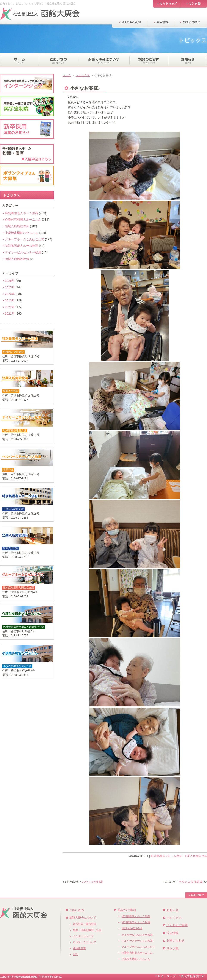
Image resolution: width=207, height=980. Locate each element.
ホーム (67, 75)
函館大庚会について (83, 918)
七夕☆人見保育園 (191, 882)
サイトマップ (167, 976)
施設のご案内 (127, 910)
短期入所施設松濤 (17, 259)
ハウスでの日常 (93, 882)
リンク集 (172, 948)
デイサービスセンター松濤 (23, 252)
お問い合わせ (176, 940)
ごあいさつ (77, 910)
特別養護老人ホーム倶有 (166, 856)
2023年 (10, 300)
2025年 (10, 287)
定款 (75, 954)
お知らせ (172, 910)
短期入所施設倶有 (196, 856)
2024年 (10, 294)
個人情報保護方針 (193, 976)
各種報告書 (79, 948)
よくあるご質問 (177, 925)
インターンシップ (83, 936)
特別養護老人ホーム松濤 (22, 246)
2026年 (10, 281)
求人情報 (172, 933)
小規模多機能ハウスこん (22, 233)
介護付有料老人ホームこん (23, 220)
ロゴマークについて (85, 942)
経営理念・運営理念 (85, 924)
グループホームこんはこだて (25, 239)
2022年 (10, 307)
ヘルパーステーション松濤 (137, 941)
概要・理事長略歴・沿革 (87, 930)
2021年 (10, 314)
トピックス (83, 75)
